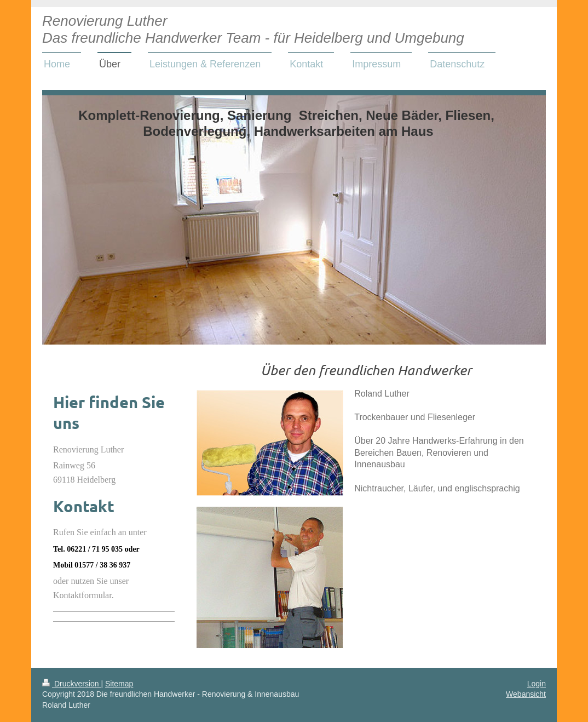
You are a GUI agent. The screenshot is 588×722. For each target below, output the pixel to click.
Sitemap (119, 684)
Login (537, 684)
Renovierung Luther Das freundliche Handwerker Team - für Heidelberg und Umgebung (253, 29)
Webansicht (526, 694)
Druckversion (71, 684)
